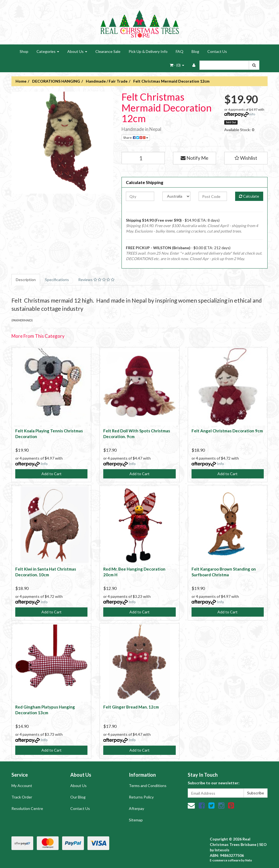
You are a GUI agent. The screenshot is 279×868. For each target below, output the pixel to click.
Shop (24, 51)
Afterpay (137, 808)
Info (252, 114)
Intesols (222, 850)
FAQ (180, 51)
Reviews (96, 280)
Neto (249, 860)
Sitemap (136, 820)
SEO (263, 844)
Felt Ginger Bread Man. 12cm (131, 707)
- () (177, 65)
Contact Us (217, 51)
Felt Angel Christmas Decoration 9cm (227, 431)
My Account (22, 786)
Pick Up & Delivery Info (148, 51)
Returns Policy (141, 797)
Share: (136, 138)
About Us (77, 51)
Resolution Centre (27, 808)
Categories (48, 51)
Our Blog (78, 797)
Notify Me (195, 158)
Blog (195, 51)
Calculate (249, 196)
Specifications (57, 280)
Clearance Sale (108, 51)
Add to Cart (51, 474)
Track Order (22, 797)
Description (26, 280)
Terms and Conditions (148, 786)
